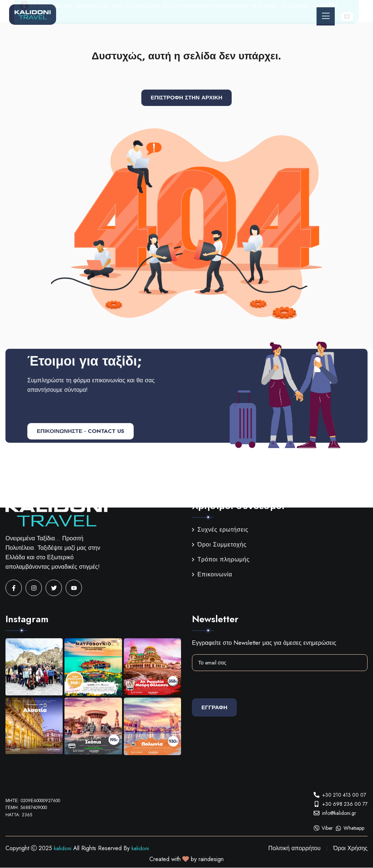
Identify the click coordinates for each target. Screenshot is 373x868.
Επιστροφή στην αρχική (187, 98)
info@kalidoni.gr (339, 813)
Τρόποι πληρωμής (221, 560)
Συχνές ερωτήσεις (220, 530)
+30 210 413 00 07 (344, 795)
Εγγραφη (217, 708)
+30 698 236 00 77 (345, 804)
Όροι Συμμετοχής (219, 545)
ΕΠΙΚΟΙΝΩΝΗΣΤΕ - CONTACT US (85, 432)
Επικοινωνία (212, 575)
